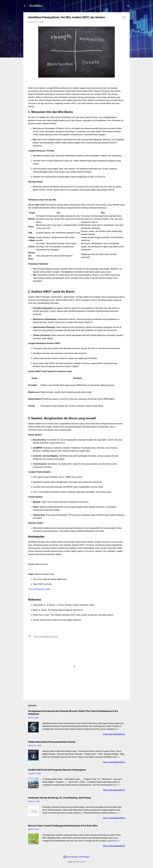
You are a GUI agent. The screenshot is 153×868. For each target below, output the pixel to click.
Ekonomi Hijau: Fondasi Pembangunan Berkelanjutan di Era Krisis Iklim (63, 826)
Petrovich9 (82, 862)
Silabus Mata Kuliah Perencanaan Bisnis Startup (52, 742)
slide (42, 564)
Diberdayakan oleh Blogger (76, 857)
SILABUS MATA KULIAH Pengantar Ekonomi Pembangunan (57, 770)
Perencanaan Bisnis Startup (46, 637)
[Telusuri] (128, 7)
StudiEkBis (36, 6)
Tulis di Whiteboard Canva (39, 589)
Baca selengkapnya (114, 734)
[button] (123, 18)
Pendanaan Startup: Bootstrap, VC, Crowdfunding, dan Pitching (59, 798)
